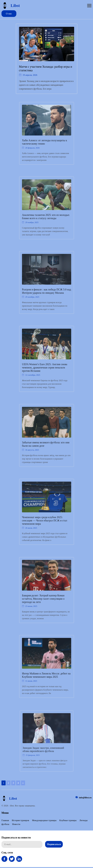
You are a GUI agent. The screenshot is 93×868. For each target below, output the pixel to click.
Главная (5, 820)
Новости (16, 824)
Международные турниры (44, 820)
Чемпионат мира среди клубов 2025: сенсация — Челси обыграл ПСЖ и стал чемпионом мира (45, 520)
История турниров (20, 820)
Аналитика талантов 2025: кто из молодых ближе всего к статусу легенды (46, 216)
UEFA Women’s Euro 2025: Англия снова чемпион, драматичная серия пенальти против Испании (45, 367)
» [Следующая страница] (23, 783)
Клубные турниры (68, 820)
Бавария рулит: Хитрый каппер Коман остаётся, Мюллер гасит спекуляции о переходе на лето (43, 598)
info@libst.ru (85, 798)
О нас (9, 14)
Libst (11, 6)
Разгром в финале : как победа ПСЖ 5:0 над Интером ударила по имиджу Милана (46, 290)
